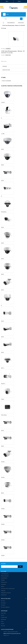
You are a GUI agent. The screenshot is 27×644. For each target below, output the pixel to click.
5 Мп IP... (3, 399)
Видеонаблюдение (4, 578)
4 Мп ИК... (3, 462)
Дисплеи (3, 586)
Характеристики (6, 70)
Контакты (3, 615)
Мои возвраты (3, 603)
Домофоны (3, 580)
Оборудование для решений (6, 593)
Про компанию (3, 619)
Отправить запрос (4, 617)
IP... (2, 118)
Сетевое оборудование (5, 574)
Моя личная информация (5, 607)
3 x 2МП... (3, 134)
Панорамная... (4, 212)
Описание (5, 66)
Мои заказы (3, 601)
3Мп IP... (3, 165)
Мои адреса (3, 605)
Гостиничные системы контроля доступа (8, 589)
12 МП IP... (3, 102)
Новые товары (3, 613)
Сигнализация (3, 584)
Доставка (3, 624)
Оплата (2, 622)
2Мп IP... (3, 149)
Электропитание (4, 595)
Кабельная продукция (5, 576)
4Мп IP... (3, 493)
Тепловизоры (3, 591)
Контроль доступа (4, 582)
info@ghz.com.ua (6, 635)
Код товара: (3, 49)
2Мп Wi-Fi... (3, 384)
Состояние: (3, 55)
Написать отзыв (4, 61)
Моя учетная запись (6, 599)
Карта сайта (3, 626)
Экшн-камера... (4, 415)
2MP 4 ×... (3, 368)
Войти (7, 1)
